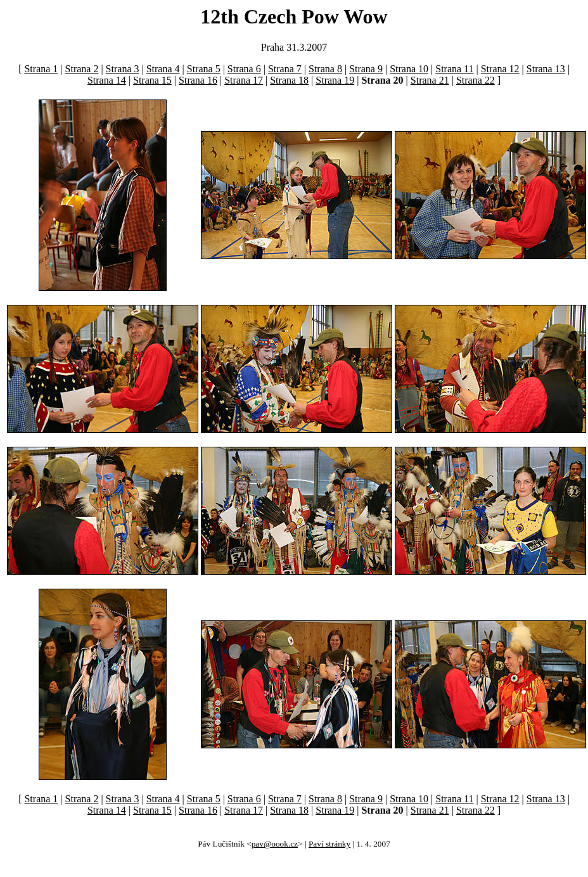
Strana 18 (289, 80)
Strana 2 (82, 69)
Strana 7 (285, 69)
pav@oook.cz (275, 844)
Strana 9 (366, 69)
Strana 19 (335, 80)
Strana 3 (123, 69)
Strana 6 (244, 69)
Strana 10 (409, 69)
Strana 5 (204, 69)
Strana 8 (325, 69)
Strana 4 (163, 69)
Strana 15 (152, 80)
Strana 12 (500, 69)
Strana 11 (454, 69)
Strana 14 (107, 80)
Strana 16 (198, 80)
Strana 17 (244, 80)
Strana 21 (430, 80)
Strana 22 (476, 80)
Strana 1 (41, 69)
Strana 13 (546, 69)
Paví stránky (329, 844)
